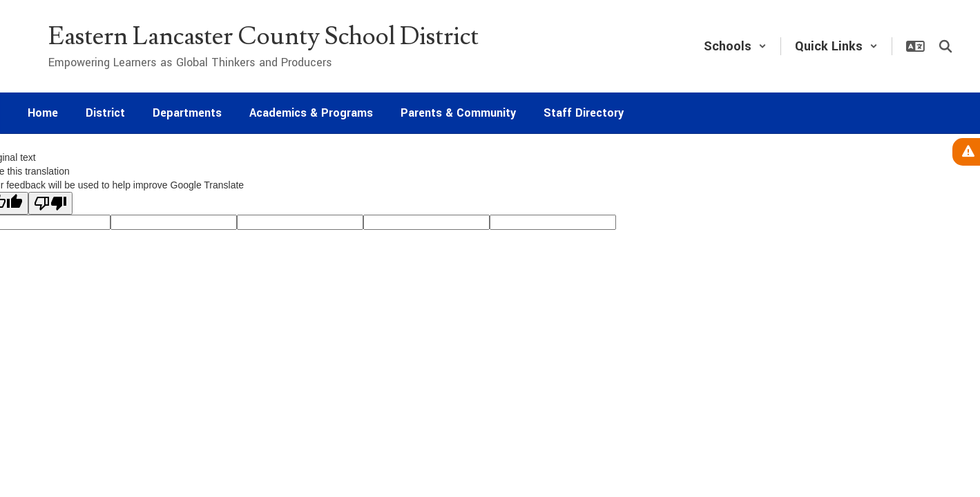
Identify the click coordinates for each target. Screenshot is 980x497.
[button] (735, 46)
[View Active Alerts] (966, 152)
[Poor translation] (50, 203)
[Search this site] (945, 46)
